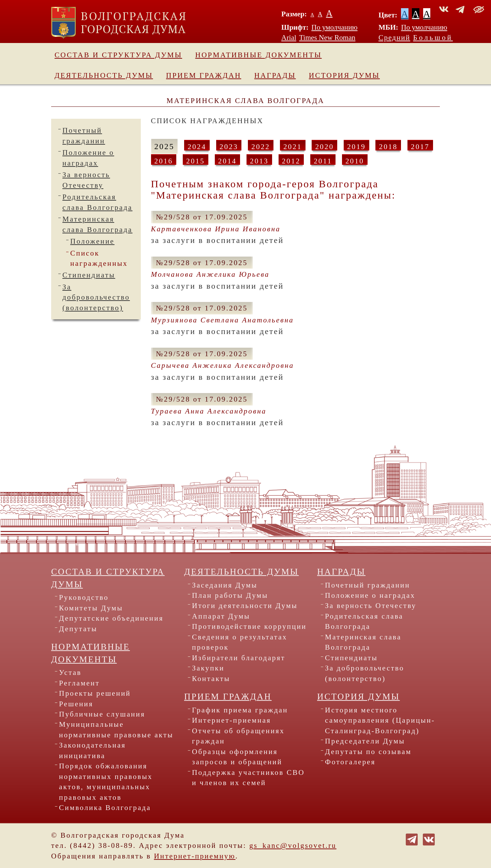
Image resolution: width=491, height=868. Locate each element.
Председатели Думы (365, 741)
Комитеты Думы (91, 608)
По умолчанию (334, 27)
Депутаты (78, 629)
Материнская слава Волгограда (363, 642)
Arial (289, 38)
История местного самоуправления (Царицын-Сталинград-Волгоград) (380, 720)
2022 (261, 147)
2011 (323, 161)
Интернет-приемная (232, 720)
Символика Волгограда (105, 808)
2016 (164, 161)
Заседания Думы (225, 585)
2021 (293, 147)
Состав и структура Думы (118, 55)
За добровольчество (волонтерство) (96, 297)
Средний (394, 38)
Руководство (84, 597)
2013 (259, 161)
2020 (324, 147)
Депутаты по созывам (368, 752)
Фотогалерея (350, 762)
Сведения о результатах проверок (240, 642)
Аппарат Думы (221, 616)
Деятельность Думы (104, 75)
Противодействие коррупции (249, 626)
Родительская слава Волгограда (364, 621)
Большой (433, 38)
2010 (355, 161)
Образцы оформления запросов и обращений (237, 757)
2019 (356, 147)
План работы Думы (230, 595)
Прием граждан (204, 75)
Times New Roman (327, 38)
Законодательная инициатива (92, 750)
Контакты (211, 679)
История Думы (344, 75)
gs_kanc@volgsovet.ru (293, 845)
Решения (76, 704)
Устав (70, 672)
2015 (196, 161)
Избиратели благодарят (239, 658)
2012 (291, 161)
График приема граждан (240, 710)
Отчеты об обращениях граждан (238, 736)
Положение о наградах (370, 595)
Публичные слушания (102, 714)
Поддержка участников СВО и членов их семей (248, 778)
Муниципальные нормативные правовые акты (116, 729)
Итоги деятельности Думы (245, 606)
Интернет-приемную (195, 856)
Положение (92, 241)
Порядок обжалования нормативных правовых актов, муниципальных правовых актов (106, 782)
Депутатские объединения (111, 618)
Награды (275, 75)
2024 (197, 147)
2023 (229, 147)
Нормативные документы (259, 55)
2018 (388, 147)
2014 (228, 161)
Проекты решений (95, 693)
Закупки (208, 668)
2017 (420, 147)
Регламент (79, 683)
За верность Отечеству (371, 606)
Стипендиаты (89, 275)
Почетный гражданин (368, 585)
